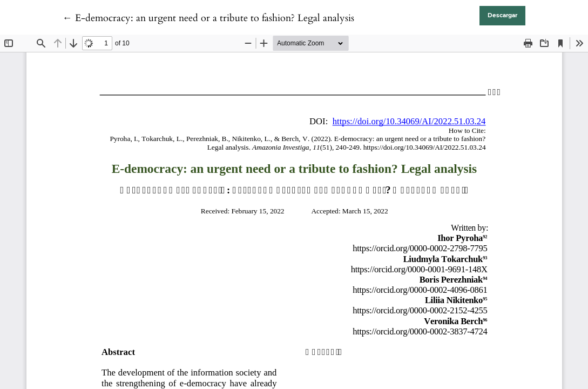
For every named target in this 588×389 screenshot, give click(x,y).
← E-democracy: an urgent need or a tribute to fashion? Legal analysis (208, 18)
